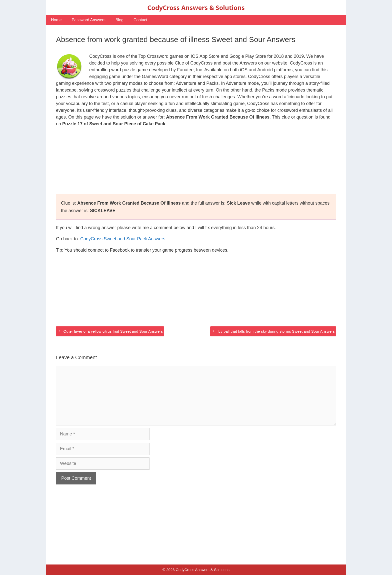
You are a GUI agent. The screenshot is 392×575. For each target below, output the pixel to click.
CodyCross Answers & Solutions (196, 8)
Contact (140, 20)
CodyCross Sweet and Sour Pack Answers (123, 239)
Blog (119, 20)
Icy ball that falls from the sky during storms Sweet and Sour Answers (276, 331)
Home (56, 20)
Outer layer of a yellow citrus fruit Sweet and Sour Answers (113, 331)
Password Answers (89, 20)
